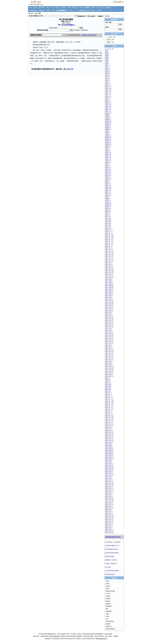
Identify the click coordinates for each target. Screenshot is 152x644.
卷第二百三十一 (109, 429)
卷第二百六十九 (109, 492)
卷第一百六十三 (109, 317)
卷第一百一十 (109, 230)
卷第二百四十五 (109, 452)
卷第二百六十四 (109, 483)
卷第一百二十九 (109, 261)
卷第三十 (108, 98)
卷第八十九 (108, 195)
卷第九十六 (108, 207)
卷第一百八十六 (109, 355)
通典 (107, 609)
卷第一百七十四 (109, 335)
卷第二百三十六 (109, 437)
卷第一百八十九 (109, 360)
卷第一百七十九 (109, 343)
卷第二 (107, 52)
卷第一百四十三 (109, 284)
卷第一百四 (108, 220)
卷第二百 (108, 378)
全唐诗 (107, 589)
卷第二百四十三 (109, 449)
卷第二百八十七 (109, 521)
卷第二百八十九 (109, 524)
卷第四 (107, 55)
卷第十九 (108, 80)
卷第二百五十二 (109, 464)
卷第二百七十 (109, 493)
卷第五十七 (108, 143)
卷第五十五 (108, 139)
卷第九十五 (108, 205)
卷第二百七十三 (109, 498)
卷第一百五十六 (109, 306)
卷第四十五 (108, 123)
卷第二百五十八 (109, 473)
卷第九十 (108, 197)
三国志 (107, 616)
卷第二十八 (108, 95)
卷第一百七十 (109, 329)
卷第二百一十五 (109, 403)
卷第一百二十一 (109, 248)
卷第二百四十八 (109, 457)
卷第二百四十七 (109, 455)
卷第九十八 (108, 210)
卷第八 (107, 62)
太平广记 (108, 594)
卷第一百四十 (109, 279)
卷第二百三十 (109, 427)
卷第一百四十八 (109, 292)
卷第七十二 (108, 167)
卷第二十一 (108, 83)
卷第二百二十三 (109, 416)
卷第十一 (108, 67)
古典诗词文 (41, 8)
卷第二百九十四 (109, 533)
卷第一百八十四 (109, 352)
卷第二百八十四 (109, 516)
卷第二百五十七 (109, 472)
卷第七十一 (108, 166)
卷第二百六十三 (109, 482)
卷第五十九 (108, 146)
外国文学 (75, 8)
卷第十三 (108, 70)
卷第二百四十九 (109, 459)
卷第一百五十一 (109, 297)
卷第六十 (108, 148)
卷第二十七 (108, 93)
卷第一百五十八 (109, 309)
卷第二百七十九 (109, 508)
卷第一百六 (108, 223)
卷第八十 (108, 181)
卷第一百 (108, 213)
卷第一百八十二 (109, 348)
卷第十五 (108, 74)
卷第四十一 (108, 116)
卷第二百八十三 (109, 515)
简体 (85, 10)
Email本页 (91, 16)
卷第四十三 (108, 120)
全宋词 (107, 584)
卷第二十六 (108, 92)
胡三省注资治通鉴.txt (68, 25)
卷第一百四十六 (109, 289)
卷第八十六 (108, 190)
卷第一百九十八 (109, 375)
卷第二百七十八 (109, 506)
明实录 (93, 10)
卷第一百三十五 (109, 271)
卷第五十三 (108, 136)
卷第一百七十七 (109, 340)
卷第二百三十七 (109, 439)
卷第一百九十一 (109, 363)
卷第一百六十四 (109, 319)
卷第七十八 (108, 177)
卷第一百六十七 (109, 324)
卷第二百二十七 (109, 422)
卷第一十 (108, 65)
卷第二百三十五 (109, 436)
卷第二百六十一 (109, 478)
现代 (57, 8)
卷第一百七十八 (109, 342)
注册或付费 (69, 69)
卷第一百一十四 (109, 236)
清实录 (99, 10)
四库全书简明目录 (110, 629)
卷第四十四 (108, 121)
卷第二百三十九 (109, 442)
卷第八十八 (108, 194)
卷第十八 (108, 79)
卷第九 (107, 64)
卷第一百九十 (109, 362)
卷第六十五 (108, 156)
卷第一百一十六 (109, 240)
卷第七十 (108, 164)
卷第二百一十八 (109, 408)
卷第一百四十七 (109, 291)
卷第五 (107, 57)
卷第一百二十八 (109, 260)
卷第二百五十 (109, 460)
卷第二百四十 (109, 444)
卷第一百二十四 (109, 253)
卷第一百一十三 (109, 235)
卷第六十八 (108, 161)
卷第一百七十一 (109, 330)
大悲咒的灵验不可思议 (113, 537)
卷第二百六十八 (109, 490)
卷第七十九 (108, 179)
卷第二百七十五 (109, 501)
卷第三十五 (108, 106)
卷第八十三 (108, 185)
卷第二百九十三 (109, 531)
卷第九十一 (108, 199)
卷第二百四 (108, 385)
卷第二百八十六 (109, 520)
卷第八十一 (108, 182)
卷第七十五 (108, 172)
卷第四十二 (108, 118)
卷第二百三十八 (109, 441)
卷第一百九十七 (109, 373)
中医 (53, 10)
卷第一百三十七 (109, 274)
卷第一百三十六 (109, 273)
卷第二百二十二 (109, 414)
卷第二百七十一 (109, 495)
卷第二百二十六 (109, 421)
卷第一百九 (108, 228)
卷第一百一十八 (109, 243)
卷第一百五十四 (109, 302)
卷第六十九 (108, 162)
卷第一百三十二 (109, 266)
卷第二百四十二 (109, 447)
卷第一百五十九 (109, 311)
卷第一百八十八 (109, 358)
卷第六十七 (108, 159)
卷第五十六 (108, 141)
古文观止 (108, 586)
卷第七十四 (108, 171)
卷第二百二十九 (109, 426)
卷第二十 (108, 82)
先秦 (35, 8)
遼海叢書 (108, 8)
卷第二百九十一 (109, 528)
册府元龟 (108, 601)
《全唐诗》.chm (110, 42)
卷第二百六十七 (109, 488)
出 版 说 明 (109, 49)
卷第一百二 (108, 217)
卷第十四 (108, 72)
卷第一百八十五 (109, 353)
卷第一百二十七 (109, 258)
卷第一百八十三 (109, 350)
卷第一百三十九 (109, 278)
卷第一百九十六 (109, 371)
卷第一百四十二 (109, 283)
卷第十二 (108, 69)
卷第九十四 (108, 204)
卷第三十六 (108, 108)
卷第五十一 (108, 133)
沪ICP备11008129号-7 (101, 639)
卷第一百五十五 (109, 304)
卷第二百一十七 (109, 406)
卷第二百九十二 (109, 529)
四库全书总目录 (110, 621)
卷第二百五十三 (109, 465)
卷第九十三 (108, 202)
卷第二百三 (108, 383)
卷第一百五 (108, 222)
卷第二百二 (108, 381)
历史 (48, 8)
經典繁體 (87, 8)
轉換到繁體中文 (119, 2)
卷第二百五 (108, 386)
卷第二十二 (108, 85)
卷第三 (107, 54)
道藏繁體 (41, 10)
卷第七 (107, 60)
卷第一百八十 (109, 345)
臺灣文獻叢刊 (33, 10)
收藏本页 (100, 16)
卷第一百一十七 (109, 241)
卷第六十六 (108, 157)
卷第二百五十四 (109, 467)
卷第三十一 (108, 100)
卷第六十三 (108, 153)
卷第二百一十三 (109, 399)
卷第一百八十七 (109, 357)
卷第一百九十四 (109, 368)
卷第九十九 (108, 212)
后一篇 (41, 16)
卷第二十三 (108, 87)
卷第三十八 (108, 111)
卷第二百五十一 (109, 462)
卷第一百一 (108, 215)
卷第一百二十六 (109, 256)
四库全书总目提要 (110, 591)
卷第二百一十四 (109, 401)
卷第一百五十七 (109, 307)
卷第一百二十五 (109, 255)
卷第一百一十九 (109, 245)
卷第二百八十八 (109, 523)
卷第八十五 (108, 189)
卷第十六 (108, 75)
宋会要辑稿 (109, 611)
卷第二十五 (108, 90)
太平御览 (108, 596)
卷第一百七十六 (109, 339)
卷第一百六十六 (109, 322)
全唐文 (107, 614)
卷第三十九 (108, 113)
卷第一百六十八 (109, 325)
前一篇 (31, 16)
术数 (69, 8)
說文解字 (108, 624)
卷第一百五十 (109, 296)
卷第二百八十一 (109, 511)
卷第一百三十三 (109, 268)
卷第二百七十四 (109, 500)
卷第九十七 (108, 209)
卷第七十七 (108, 176)
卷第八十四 (108, 187)
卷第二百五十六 (109, 470)
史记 (107, 619)
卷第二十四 (108, 88)
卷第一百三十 (109, 263)
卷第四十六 (108, 125)
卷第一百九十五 (109, 370)
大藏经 (48, 10)
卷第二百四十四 (109, 450)
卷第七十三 (108, 169)
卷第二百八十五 (109, 518)
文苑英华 (108, 599)
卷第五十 (108, 131)
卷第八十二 (108, 184)
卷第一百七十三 (109, 334)
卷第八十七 (108, 192)
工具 (102, 8)
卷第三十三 (108, 103)
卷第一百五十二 (109, 299)
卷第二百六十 (109, 477)
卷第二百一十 (109, 394)
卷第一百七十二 (109, 332)
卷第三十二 (108, 102)
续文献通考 (109, 606)
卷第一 (107, 51)
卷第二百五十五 (109, 469)
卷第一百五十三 (109, 301)
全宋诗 (107, 581)
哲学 (81, 8)
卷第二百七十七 (109, 505)
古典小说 (63, 8)
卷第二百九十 (109, 526)
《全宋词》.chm (110, 40)
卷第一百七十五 (109, 337)
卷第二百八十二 (109, 513)
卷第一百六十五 (109, 320)
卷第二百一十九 (109, 409)
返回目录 (36, 16)
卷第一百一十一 (109, 232)
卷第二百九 (108, 393)
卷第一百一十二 (109, 233)
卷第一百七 (108, 225)
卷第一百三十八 (109, 276)
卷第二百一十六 (109, 404)
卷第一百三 (108, 218)
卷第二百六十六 (109, 487)
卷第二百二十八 (109, 424)
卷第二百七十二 (109, 496)
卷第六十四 (108, 154)
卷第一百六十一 (109, 314)
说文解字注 (109, 626)
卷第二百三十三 (109, 432)
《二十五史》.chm (110, 37)
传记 (53, 8)
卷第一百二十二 (109, 250)
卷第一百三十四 (109, 269)
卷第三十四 (108, 105)
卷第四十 (108, 115)
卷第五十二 (108, 134)
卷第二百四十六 (109, 454)
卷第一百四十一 (109, 281)
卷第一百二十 (109, 246)
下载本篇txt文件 (80, 16)
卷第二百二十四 (109, 417)
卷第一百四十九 (109, 294)
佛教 (93, 8)
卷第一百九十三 (109, 366)
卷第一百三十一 (109, 264)
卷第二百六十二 (109, 480)
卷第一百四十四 (109, 286)
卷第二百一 (108, 380)
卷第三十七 (108, 110)
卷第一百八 (108, 227)
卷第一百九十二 (109, 365)
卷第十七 (108, 77)
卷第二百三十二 (109, 431)
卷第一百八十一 (109, 347)
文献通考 (108, 604)
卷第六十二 (108, 151)
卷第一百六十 (109, 312)
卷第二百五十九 (109, 475)
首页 (30, 8)
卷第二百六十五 (109, 485)
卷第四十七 (108, 126)
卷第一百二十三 (109, 251)
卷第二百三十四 (109, 434)
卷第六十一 (108, 149)
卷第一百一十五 (109, 238)
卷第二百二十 (109, 411)
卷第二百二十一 (109, 413)
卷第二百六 (108, 388)
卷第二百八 (108, 391)
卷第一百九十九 (109, 376)
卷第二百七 (108, 390)
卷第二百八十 (109, 510)
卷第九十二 (108, 200)
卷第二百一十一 (109, 396)
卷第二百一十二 (109, 398)
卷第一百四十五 (109, 287)
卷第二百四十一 (109, 445)
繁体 (88, 10)
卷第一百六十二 (109, 315)
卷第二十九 (108, 97)
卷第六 (107, 59)
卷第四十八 (108, 128)
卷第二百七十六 (109, 503)
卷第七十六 (108, 174)
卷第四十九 (108, 130)
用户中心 (108, 16)
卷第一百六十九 (109, 327)
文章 (97, 8)
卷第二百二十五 (109, 419)
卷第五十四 (108, 138)
